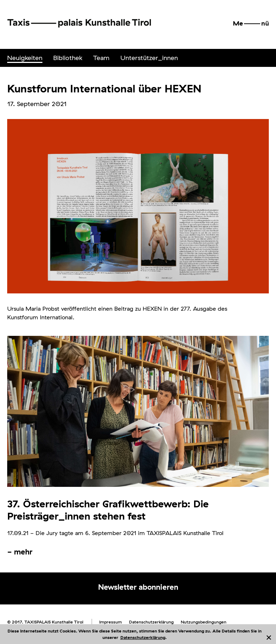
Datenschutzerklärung (143, 637)
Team (101, 58)
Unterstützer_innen (149, 58)
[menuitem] (25, 58)
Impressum (111, 622)
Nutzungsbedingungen (204, 622)
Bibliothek (68, 58)
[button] (251, 23)
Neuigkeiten (25, 58)
